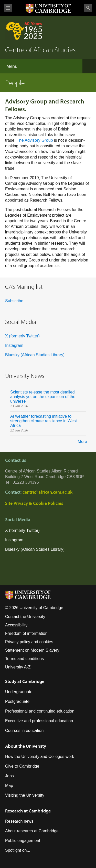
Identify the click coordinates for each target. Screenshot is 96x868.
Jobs (9, 776)
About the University (26, 746)
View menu (8, 8)
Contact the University (25, 617)
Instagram (14, 345)
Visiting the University (25, 795)
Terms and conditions (24, 659)
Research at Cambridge (28, 811)
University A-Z (18, 667)
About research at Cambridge (32, 831)
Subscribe (14, 301)
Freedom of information (26, 633)
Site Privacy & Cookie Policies (34, 503)
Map (9, 786)
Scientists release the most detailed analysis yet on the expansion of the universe (43, 397)
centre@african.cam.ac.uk (47, 492)
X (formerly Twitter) (22, 336)
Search (88, 8)
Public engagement (23, 841)
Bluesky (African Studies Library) (35, 355)
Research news (19, 821)
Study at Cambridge (25, 681)
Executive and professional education (39, 721)
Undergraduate (19, 692)
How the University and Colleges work (40, 757)
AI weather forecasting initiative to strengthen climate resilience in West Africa (44, 421)
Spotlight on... (18, 850)
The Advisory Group (35, 140)
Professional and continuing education (40, 711)
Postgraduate (17, 701)
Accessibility (16, 625)
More (82, 442)
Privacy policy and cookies (29, 642)
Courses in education (24, 731)
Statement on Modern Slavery (32, 650)
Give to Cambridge (22, 766)
